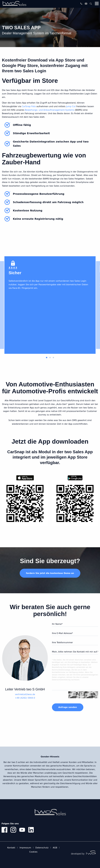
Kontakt (11, 848)
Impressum (25, 848)
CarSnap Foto (29, 106)
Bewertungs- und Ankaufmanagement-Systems (49, 110)
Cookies (33, 852)
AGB (55, 848)
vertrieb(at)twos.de (25, 694)
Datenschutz (42, 848)
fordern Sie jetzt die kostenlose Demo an (50, 573)
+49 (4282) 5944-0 (25, 698)
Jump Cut (71, 106)
